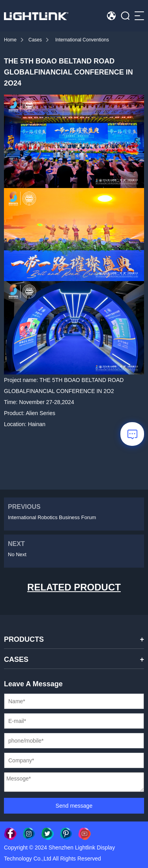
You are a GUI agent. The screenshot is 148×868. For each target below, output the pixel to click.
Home (10, 40)
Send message (74, 806)
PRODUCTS (24, 639)
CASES (16, 659)
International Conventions (82, 40)
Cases (35, 40)
